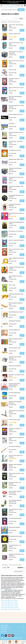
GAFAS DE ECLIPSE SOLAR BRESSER (16, 114)
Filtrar (21, 19)
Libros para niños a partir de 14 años (11, 609)
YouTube (9, 636)
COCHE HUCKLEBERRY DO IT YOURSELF (16, 312)
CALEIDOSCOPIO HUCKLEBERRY (15, 321)
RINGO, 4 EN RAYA (12, 70)
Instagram (13, 636)
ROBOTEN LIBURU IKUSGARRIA (14, 527)
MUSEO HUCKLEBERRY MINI (14, 330)
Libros (10, 643)
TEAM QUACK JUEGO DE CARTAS (15, 518)
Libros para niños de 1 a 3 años (9, 602)
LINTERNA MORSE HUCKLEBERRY (15, 366)
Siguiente (21, 568)
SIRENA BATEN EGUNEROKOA (14, 393)
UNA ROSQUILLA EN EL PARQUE (15, 150)
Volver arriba (19, 571)
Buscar (21, 10)
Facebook (2, 636)
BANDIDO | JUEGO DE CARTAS (15, 34)
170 (8, 568)
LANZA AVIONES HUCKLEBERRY (15, 446)
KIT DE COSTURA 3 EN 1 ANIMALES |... (16, 231)
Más (23, 643)
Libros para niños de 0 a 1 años (9, 600)
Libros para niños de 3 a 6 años (9, 604)
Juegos (16, 643)
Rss (6, 636)
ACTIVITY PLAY (12, 123)
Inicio (3, 643)
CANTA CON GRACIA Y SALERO (14, 420)
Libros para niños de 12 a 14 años (10, 608)
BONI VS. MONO (12, 285)
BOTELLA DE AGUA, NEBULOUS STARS (16, 159)
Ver (22, 30)
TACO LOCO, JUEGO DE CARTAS (15, 348)
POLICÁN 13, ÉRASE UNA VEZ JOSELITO (16, 240)
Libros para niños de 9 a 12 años (10, 606)
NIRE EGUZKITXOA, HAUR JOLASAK (15, 536)
